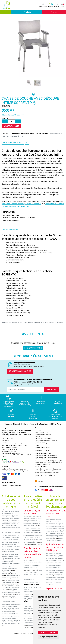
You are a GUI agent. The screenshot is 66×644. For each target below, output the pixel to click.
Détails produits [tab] (11, 229)
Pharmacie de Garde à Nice (43, 453)
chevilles (38, 527)
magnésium (5, 596)
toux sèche (13, 579)
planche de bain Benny (30, 595)
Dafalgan (4, 575)
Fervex (17, 586)
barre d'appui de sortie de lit (31, 571)
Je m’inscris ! (52, 390)
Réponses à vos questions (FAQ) (11, 485)
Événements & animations (43, 435)
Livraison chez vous (41, 477)
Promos (54, 12)
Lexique (37, 436)
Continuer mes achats (13, 143)
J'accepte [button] (43, 632)
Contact (4, 442)
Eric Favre (53, 576)
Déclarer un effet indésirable (43, 438)
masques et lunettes (31, 627)
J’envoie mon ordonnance (20, 371)
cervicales (37, 525)
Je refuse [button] (53, 632)
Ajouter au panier (11, 126)
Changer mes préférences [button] (49, 637)
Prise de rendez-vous (41, 433)
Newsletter (5, 440)
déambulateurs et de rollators (32, 585)
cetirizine (13, 584)
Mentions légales (40, 442)
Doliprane (12, 570)
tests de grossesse (13, 594)
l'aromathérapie (58, 562)
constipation (16, 582)
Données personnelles (42, 444)
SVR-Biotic (56, 539)
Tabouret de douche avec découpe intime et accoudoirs (21, 204)
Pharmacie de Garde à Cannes (44, 459)
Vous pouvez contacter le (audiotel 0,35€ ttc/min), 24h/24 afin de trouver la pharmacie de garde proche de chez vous (48, 463)
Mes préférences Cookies (42, 448)
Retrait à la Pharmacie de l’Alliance (45, 475)
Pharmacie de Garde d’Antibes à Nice (46, 455)
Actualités (38, 431)
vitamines (15, 598)
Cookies (37, 446)
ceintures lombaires (36, 522)
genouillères (27, 522)
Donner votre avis (33, 348)
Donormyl (10, 589)
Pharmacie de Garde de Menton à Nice (46, 457)
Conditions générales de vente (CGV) (46, 440)
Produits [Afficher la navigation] (32, 12)
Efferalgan (10, 574)
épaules (26, 527)
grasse (3, 581)
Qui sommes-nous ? (8, 438)
